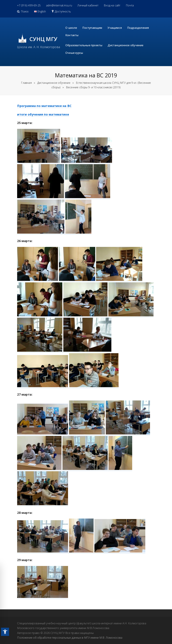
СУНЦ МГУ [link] (43, 39)
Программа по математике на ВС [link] (44, 106)
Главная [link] (26, 83)
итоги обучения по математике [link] (43, 114)
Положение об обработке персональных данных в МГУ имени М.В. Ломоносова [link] (70, 638)
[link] (5, 632)
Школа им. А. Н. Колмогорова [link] (39, 47)
